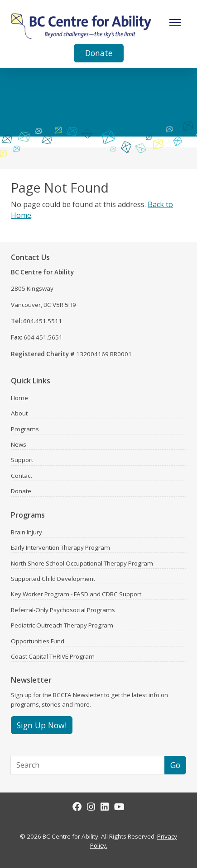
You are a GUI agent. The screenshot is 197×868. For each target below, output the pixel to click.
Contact (22, 476)
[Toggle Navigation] (175, 23)
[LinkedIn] (105, 807)
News (19, 444)
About (19, 413)
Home (19, 398)
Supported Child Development (53, 579)
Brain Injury (26, 532)
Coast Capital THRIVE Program (53, 656)
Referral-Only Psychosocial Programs (63, 610)
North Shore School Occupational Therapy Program (82, 563)
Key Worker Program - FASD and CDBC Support (76, 594)
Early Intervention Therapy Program (60, 547)
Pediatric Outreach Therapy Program (62, 625)
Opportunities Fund (38, 641)
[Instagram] (91, 807)
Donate (99, 53)
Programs (25, 429)
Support (22, 460)
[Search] (88, 765)
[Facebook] (77, 807)
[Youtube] (119, 807)
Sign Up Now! (42, 725)
